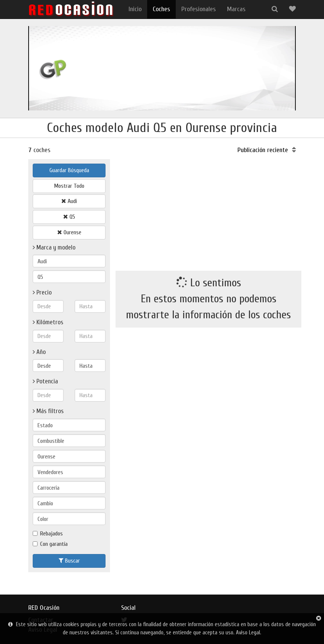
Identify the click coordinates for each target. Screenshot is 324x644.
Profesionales (199, 9)
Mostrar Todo (69, 186)
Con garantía (50, 544)
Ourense (69, 232)
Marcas (236, 9)
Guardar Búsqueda (69, 170)
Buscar (69, 561)
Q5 (69, 217)
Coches (161, 9)
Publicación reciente (267, 150)
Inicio (135, 9)
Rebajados (48, 534)
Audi (69, 201)
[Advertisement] (208, 211)
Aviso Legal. (249, 633)
